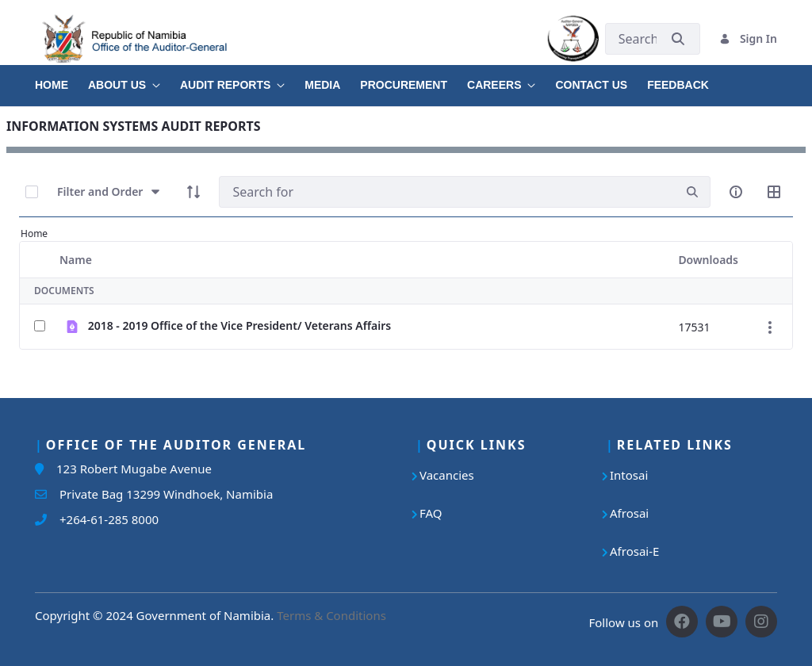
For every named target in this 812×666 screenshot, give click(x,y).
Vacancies (447, 475)
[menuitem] (61, 79)
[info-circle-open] (736, 192)
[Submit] (678, 38)
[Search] (447, 192)
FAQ (431, 513)
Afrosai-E (634, 551)
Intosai (629, 475)
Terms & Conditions (331, 615)
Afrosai (629, 513)
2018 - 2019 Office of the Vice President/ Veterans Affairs (239, 325)
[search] (692, 192)
